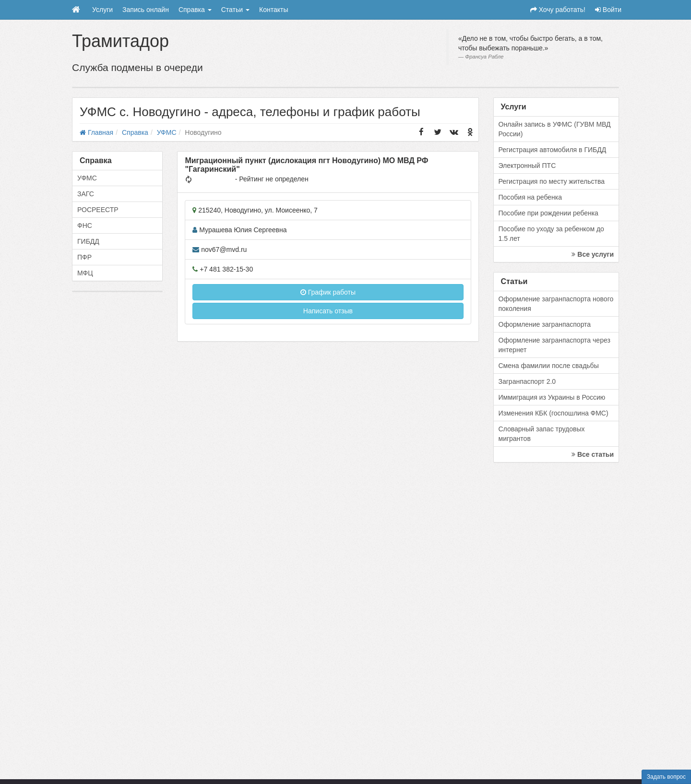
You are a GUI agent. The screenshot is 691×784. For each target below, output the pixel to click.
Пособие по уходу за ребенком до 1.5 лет (551, 234)
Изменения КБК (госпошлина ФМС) (554, 413)
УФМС (87, 178)
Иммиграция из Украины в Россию (552, 397)
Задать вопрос (666, 777)
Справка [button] (195, 10)
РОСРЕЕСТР (98, 210)
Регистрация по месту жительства (552, 181)
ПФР (84, 257)
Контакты (274, 10)
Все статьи (593, 454)
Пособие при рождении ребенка (548, 213)
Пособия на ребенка (530, 197)
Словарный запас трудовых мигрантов (542, 434)
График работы (328, 292)
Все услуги (593, 254)
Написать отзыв (328, 311)
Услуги (102, 10)
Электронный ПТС (527, 166)
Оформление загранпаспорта (545, 324)
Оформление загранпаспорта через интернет (554, 345)
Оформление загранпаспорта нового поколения (556, 304)
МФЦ (85, 273)
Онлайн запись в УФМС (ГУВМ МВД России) (555, 129)
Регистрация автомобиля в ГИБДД (553, 150)
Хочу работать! (558, 10)
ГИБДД (88, 241)
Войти (608, 10)
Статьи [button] (235, 10)
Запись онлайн (146, 10)
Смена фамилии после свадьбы (549, 366)
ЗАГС (86, 194)
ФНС (85, 226)
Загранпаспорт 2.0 (527, 381)
